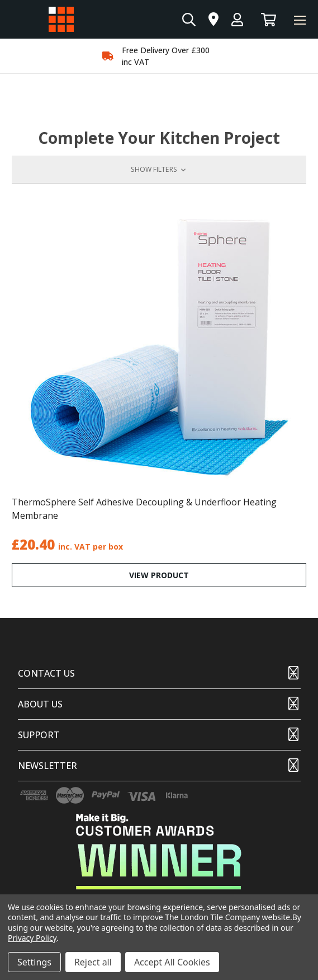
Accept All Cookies (172, 962)
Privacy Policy (32, 938)
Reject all (93, 962)
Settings (34, 962)
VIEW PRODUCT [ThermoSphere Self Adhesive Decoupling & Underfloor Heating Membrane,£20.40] (159, 575)
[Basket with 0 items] (269, 19)
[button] (159, 170)
